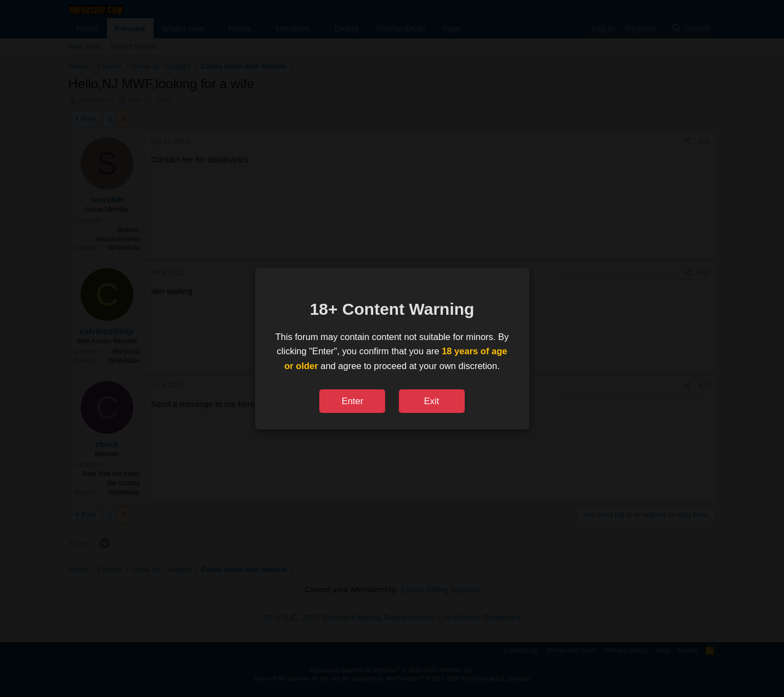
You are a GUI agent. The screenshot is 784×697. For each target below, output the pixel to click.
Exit (432, 401)
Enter (352, 401)
